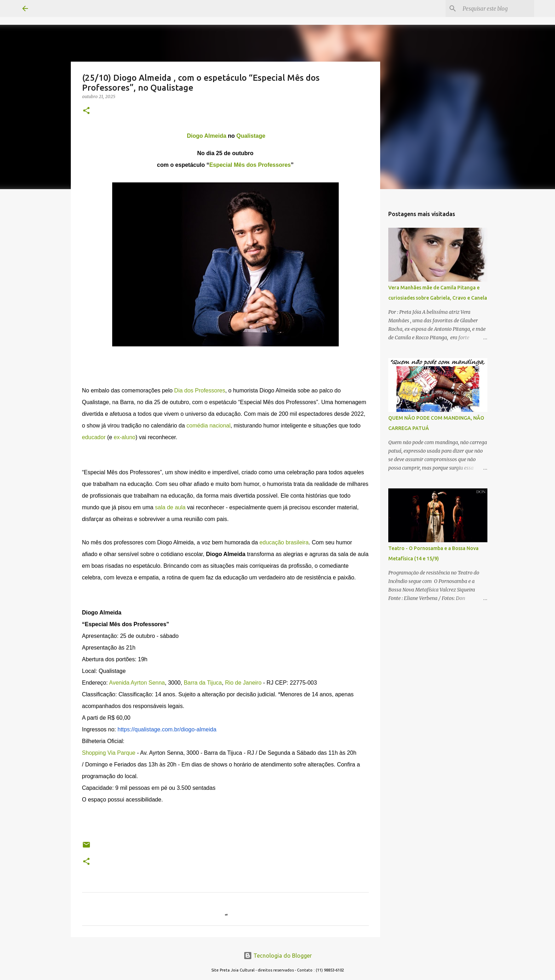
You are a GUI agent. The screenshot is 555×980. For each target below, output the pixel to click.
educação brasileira (284, 542)
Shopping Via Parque (109, 753)
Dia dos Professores (200, 390)
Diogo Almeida (207, 136)
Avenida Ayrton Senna (137, 683)
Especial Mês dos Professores (250, 165)
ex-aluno (124, 437)
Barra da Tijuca (203, 683)
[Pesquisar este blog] (497, 9)
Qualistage (251, 136)
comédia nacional (209, 426)
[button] (86, 111)
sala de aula (170, 507)
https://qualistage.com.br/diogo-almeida (167, 729)
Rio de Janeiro (243, 683)
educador (94, 437)
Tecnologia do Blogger (278, 956)
